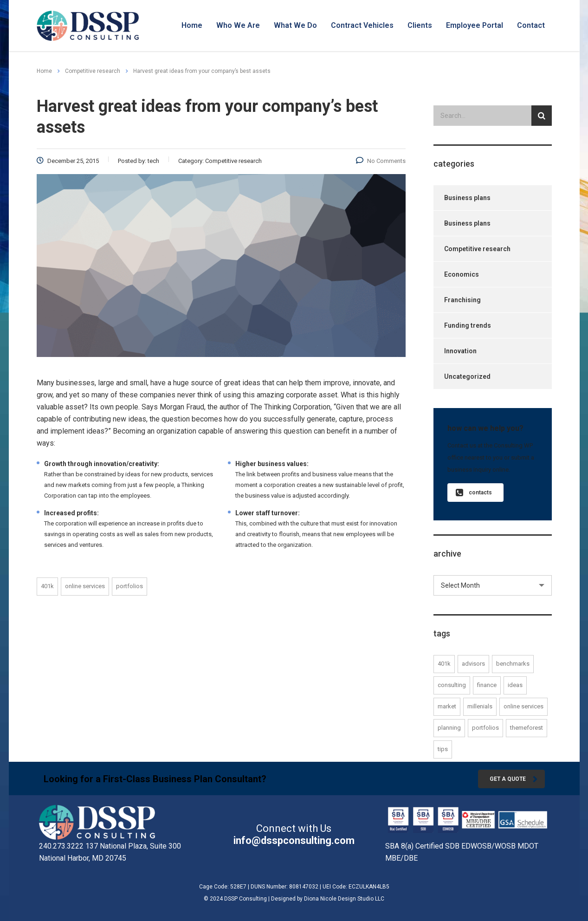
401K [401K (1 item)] (444, 664)
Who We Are (238, 25)
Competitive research (477, 249)
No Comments (381, 161)
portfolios (129, 586)
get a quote (514, 779)
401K (47, 586)
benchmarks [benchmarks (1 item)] (513, 664)
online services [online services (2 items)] (523, 706)
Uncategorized (467, 376)
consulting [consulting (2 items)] (452, 685)
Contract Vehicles (362, 25)
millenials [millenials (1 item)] (480, 706)
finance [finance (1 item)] (487, 685)
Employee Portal (475, 25)
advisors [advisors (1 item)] (473, 664)
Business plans (467, 198)
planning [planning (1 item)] (449, 728)
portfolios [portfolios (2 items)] (485, 728)
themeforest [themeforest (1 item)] (527, 728)
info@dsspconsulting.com (294, 840)
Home (192, 25)
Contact (531, 25)
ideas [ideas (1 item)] (515, 685)
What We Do (295, 25)
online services (85, 586)
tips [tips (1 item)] (443, 749)
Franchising (462, 300)
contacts (474, 493)
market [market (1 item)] (447, 706)
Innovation (460, 351)
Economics (462, 274)
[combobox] (493, 585)
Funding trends (468, 325)
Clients (420, 25)
